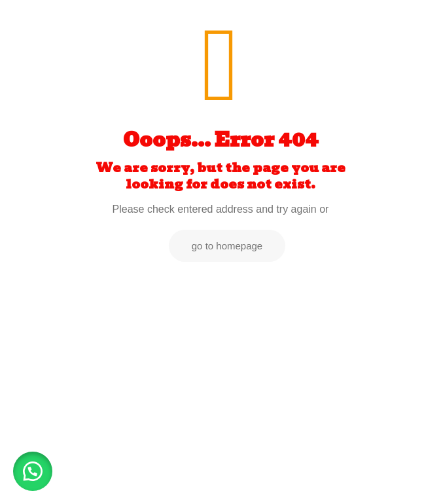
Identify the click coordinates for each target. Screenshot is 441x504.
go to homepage (227, 246)
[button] (33, 471)
